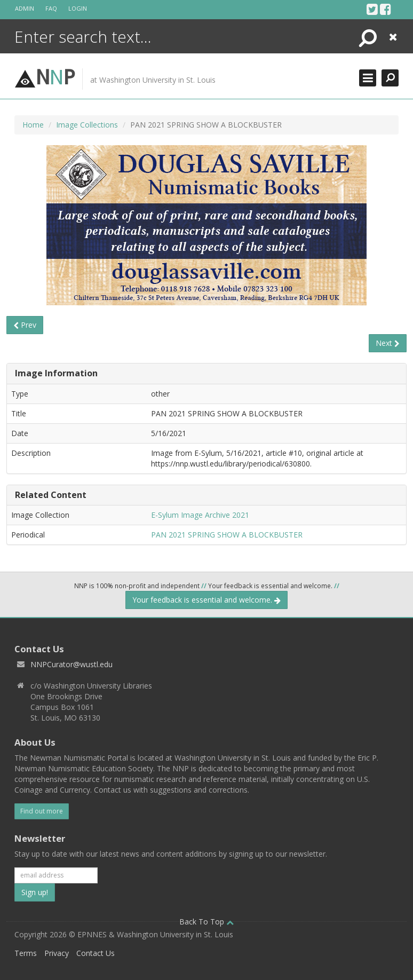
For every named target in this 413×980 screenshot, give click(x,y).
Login (78, 8)
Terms (26, 953)
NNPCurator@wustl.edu (72, 664)
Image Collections (87, 125)
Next (388, 343)
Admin (25, 8)
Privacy (57, 953)
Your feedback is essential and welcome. (206, 600)
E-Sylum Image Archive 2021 (200, 515)
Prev (25, 325)
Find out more (42, 811)
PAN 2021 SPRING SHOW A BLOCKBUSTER (227, 535)
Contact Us (96, 953)
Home (33, 125)
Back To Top (206, 922)
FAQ (51, 8)
